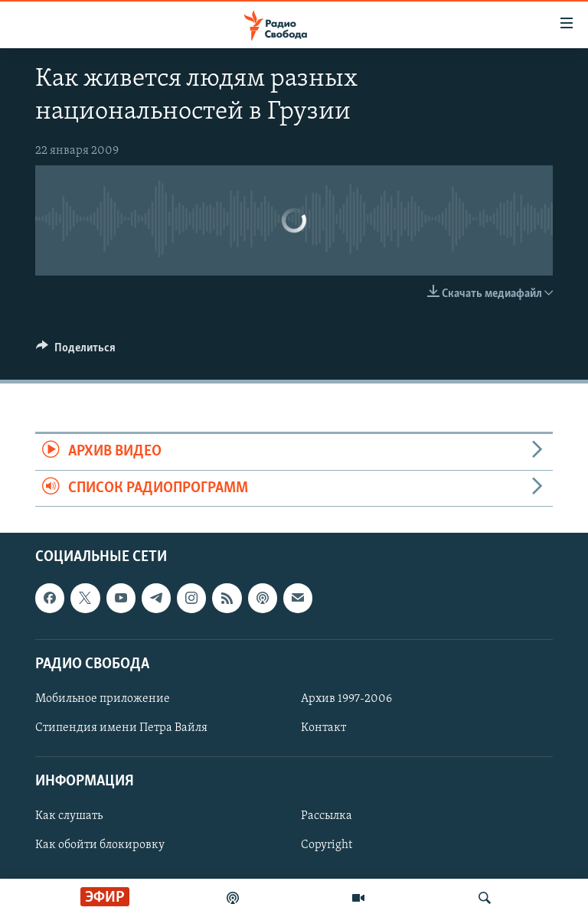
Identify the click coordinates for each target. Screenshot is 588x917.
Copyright (327, 845)
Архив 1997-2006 (346, 699)
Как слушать (69, 816)
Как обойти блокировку (100, 845)
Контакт (323, 728)
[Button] (76, 351)
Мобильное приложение (103, 699)
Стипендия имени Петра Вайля (121, 728)
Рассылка (327, 816)
